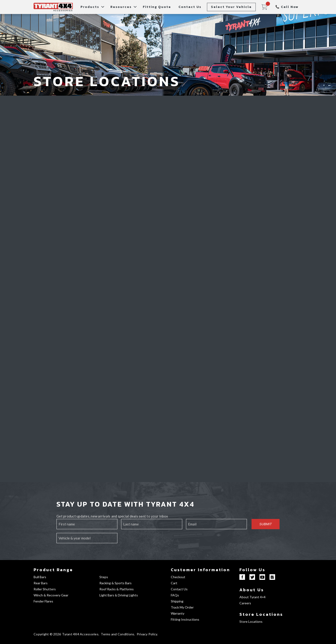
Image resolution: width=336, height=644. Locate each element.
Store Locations (261, 614)
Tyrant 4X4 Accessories (80, 634)
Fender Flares (43, 601)
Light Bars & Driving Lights (119, 595)
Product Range (53, 570)
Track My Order (182, 607)
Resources (121, 7)
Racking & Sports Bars (115, 583)
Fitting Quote (157, 7)
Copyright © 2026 (47, 634)
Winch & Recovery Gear (51, 595)
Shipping (177, 601)
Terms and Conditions (117, 634)
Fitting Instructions (185, 619)
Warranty (178, 613)
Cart (174, 583)
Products (90, 7)
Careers (245, 603)
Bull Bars (40, 577)
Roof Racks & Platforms (117, 589)
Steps (104, 577)
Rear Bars (41, 583)
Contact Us (190, 7)
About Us (252, 590)
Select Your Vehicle (231, 7)
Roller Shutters (45, 589)
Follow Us (252, 570)
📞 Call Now (287, 7)
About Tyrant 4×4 (252, 597)
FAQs (175, 595)
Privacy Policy (147, 634)
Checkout (178, 577)
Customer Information (200, 570)
